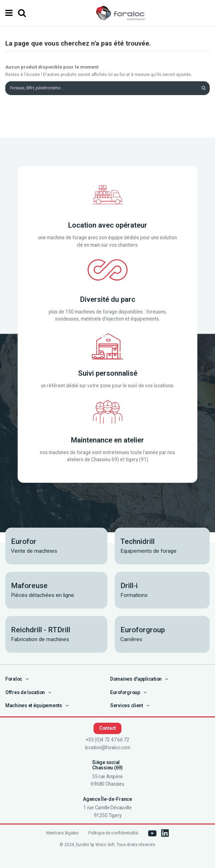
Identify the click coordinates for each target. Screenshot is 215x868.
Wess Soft (105, 845)
